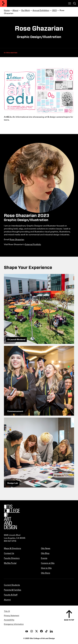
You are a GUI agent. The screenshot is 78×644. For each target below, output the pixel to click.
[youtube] (27, 631)
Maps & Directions (12, 548)
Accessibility (9, 620)
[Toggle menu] (70, 3)
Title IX (7, 611)
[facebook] (41, 631)
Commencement (15, 411)
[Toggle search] (75, 3)
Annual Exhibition (41, 10)
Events (44, 558)
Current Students (12, 585)
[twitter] (37, 631)
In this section (11, 53)
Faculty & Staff (11, 595)
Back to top (69, 620)
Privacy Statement (12, 615)
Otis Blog (45, 553)
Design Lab (13, 483)
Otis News (46, 548)
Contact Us (9, 553)
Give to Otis (46, 568)
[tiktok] (46, 631)
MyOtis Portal (10, 563)
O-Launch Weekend (16, 339)
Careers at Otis (48, 563)
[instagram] (32, 631)
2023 (54, 10)
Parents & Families (13, 590)
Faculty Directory (12, 558)
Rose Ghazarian (17, 239)
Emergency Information (14, 624)
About (15, 10)
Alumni (7, 600)
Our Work (25, 10)
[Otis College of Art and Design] (3, 3)
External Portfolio (33, 244)
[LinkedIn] (51, 631)
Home (7, 10)
